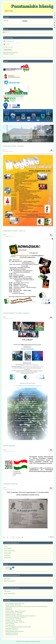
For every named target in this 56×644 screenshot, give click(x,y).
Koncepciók (7, 555)
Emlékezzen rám (9, 47)
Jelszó (5, 44)
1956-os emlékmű (9, 446)
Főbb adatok (7, 579)
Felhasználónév (5, 40)
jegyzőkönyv (8, 567)
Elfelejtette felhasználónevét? (10, 52)
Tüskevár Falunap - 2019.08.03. (13, 146)
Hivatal (6, 546)
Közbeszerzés (8, 557)
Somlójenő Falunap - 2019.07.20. (14, 231)
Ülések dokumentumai (10, 551)
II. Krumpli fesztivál (10, 484)
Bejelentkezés (8, 50)
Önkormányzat (8, 548)
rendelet (7, 569)
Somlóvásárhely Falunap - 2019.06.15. (16, 313)
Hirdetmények (8, 553)
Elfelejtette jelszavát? (8, 54)
